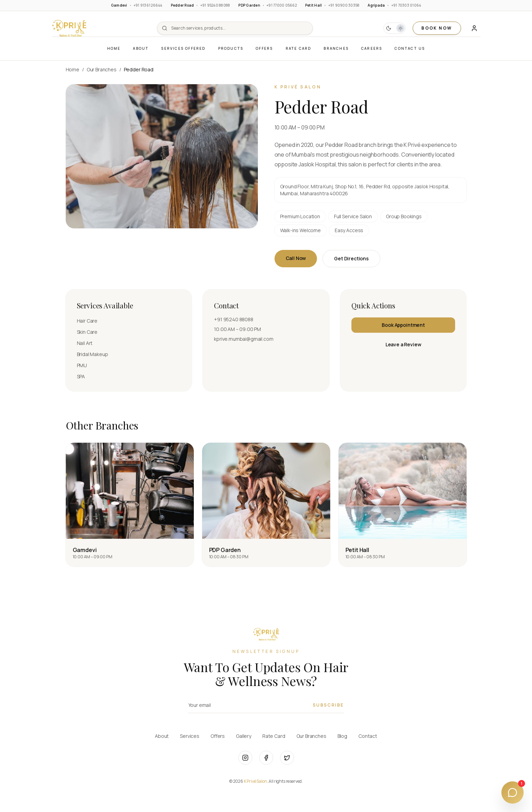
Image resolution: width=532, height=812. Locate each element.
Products (231, 48)
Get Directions (351, 258)
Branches (336, 48)
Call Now (296, 258)
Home (114, 48)
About (141, 48)
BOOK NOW (437, 28)
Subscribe (328, 705)
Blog (342, 736)
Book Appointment (403, 325)
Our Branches (102, 69)
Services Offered (183, 48)
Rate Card (299, 48)
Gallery (244, 736)
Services (190, 736)
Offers (264, 48)
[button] (69, 28)
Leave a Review (403, 344)
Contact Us (410, 48)
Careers (372, 48)
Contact (368, 736)
